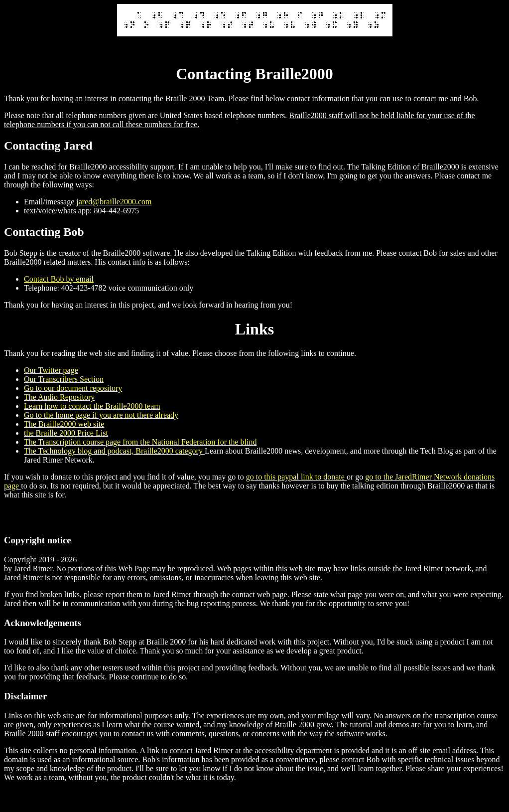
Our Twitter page (51, 370)
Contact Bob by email (59, 279)
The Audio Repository (59, 397)
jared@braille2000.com (114, 202)
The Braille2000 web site (64, 424)
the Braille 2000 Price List (66, 433)
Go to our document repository (73, 388)
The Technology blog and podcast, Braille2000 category (114, 451)
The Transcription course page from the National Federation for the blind (140, 442)
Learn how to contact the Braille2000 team (92, 406)
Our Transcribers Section (64, 379)
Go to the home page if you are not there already (101, 415)
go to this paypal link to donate (296, 477)
